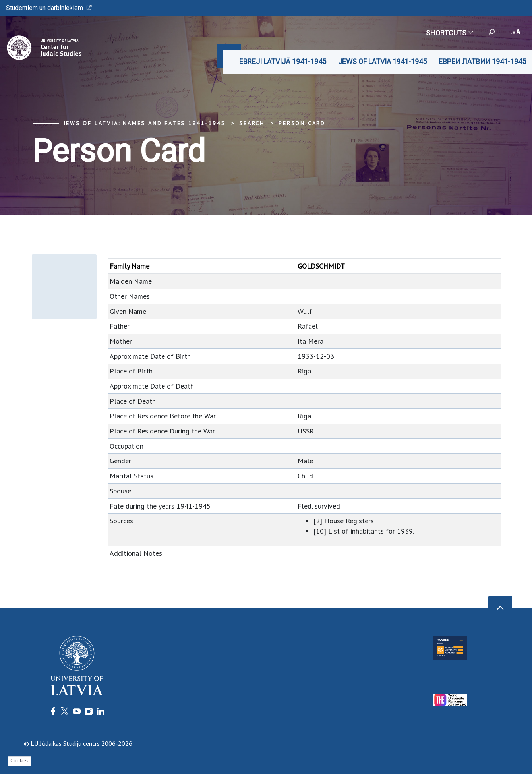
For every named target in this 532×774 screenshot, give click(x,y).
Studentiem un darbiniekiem (49, 8)
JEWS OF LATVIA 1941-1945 (382, 61)
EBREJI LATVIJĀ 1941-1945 (283, 61)
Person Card (302, 123)
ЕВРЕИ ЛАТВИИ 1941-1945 (482, 61)
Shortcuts (449, 33)
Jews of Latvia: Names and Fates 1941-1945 (145, 123)
